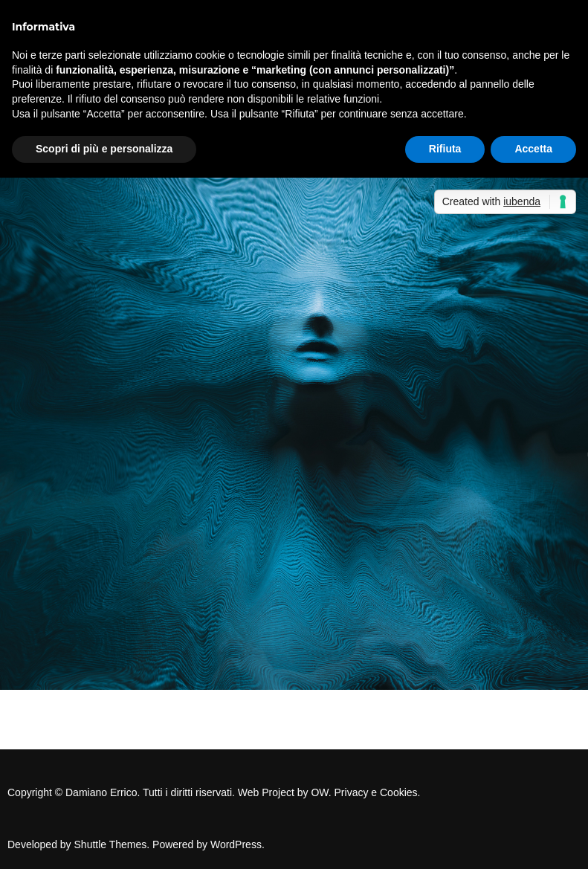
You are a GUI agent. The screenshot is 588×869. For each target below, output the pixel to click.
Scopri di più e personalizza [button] (104, 149)
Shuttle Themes (111, 844)
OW (319, 792)
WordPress (236, 844)
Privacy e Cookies (376, 792)
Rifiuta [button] (445, 149)
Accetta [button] (533, 149)
